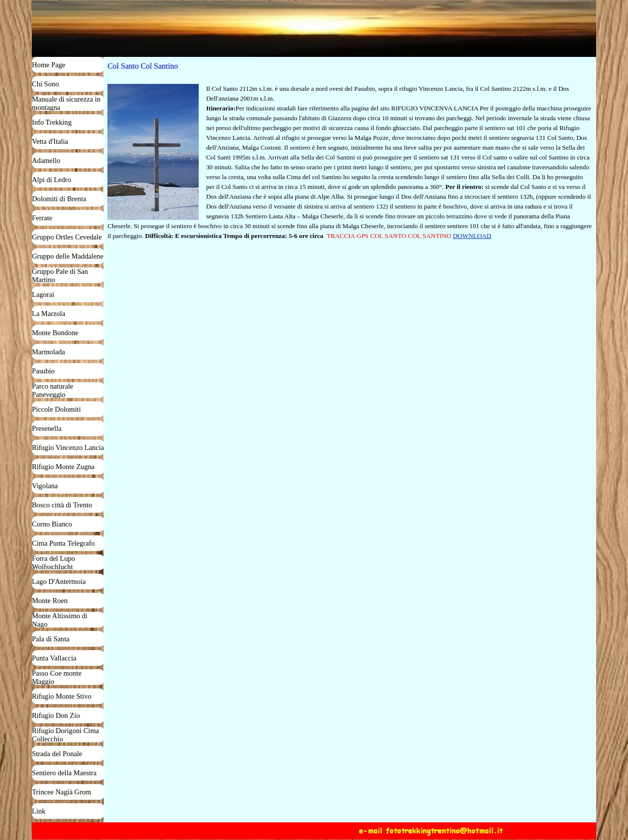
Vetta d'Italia (50, 141)
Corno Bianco (52, 524)
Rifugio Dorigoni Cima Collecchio (65, 735)
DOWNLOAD (472, 236)
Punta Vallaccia (54, 658)
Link (39, 811)
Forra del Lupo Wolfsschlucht (53, 563)
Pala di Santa (51, 639)
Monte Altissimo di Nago (60, 620)
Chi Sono (45, 84)
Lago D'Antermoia (59, 581)
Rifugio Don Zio (56, 715)
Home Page (49, 65)
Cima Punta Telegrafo (63, 543)
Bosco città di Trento (62, 505)
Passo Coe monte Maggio (57, 677)
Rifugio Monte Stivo (62, 696)
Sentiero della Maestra (64, 773)
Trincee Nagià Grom (62, 792)
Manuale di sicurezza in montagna (66, 103)
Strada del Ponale (57, 754)
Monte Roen (50, 601)
